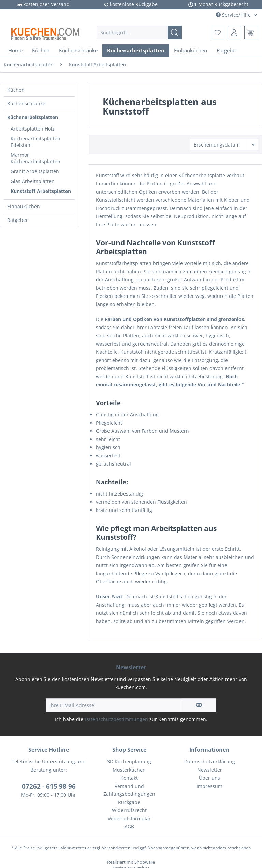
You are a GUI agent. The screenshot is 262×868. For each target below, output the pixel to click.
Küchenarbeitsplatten (33, 117)
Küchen (16, 90)
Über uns (209, 778)
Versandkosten (116, 848)
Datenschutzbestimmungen (116, 719)
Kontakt (129, 778)
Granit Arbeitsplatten (35, 171)
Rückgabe (129, 802)
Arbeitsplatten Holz (33, 129)
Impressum (209, 786)
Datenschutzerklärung (210, 762)
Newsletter (210, 770)
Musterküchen (129, 770)
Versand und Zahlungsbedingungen (129, 790)
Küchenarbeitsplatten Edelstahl (35, 142)
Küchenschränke (26, 103)
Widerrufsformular (129, 818)
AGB (129, 827)
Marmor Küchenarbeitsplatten (35, 158)
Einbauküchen (24, 206)
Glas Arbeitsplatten (33, 181)
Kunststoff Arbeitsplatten (41, 191)
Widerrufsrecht (129, 810)
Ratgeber (18, 220)
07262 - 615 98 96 (49, 786)
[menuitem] (140, 32)
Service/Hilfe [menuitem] (234, 15)
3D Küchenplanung (129, 762)
